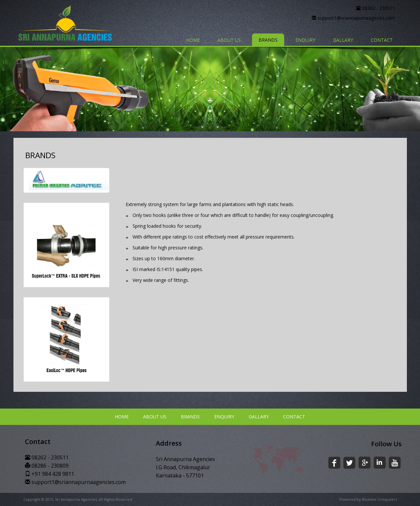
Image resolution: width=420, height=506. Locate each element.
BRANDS (268, 40)
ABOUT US (229, 40)
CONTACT (382, 40)
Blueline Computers (379, 499)
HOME (193, 40)
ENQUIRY (305, 40)
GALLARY (343, 40)
